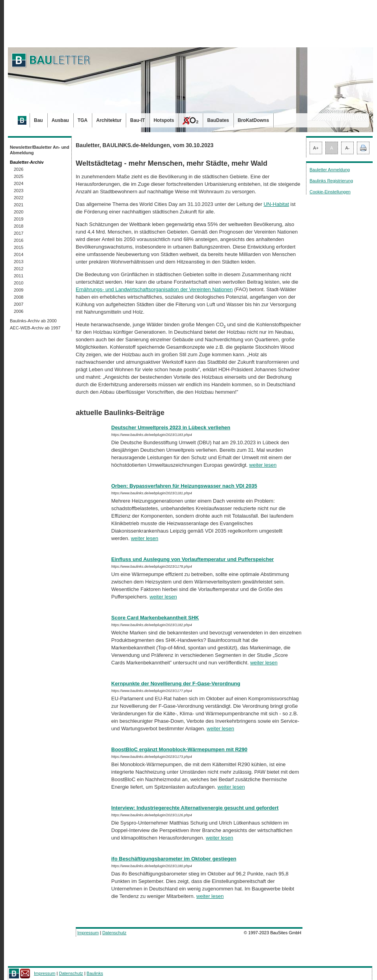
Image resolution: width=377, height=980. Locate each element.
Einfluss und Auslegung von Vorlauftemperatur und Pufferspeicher (192, 559)
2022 (19, 198)
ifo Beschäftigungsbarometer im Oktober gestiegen (174, 859)
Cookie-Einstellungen (330, 192)
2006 (19, 311)
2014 (19, 254)
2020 (19, 212)
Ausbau (60, 120)
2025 (19, 176)
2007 (19, 304)
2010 (19, 283)
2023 (19, 191)
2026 (19, 169)
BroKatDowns (253, 120)
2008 (19, 297)
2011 (19, 276)
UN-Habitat (276, 204)
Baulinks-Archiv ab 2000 (33, 321)
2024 (19, 183)
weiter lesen (263, 465)
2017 (19, 233)
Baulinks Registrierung (331, 181)
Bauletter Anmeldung (330, 170)
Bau (38, 120)
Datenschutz (114, 933)
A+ (316, 148)
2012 (19, 269)
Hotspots (164, 120)
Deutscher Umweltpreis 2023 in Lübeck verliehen (171, 427)
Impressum (88, 933)
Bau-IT (137, 120)
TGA (83, 120)
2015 (19, 247)
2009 (19, 290)
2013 (19, 262)
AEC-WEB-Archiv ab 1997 (35, 328)
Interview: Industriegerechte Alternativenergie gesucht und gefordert (195, 808)
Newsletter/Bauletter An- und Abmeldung (40, 150)
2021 (19, 205)
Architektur (109, 120)
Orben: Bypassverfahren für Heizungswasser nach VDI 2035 (184, 486)
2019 (19, 219)
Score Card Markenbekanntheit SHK (155, 618)
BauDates (218, 120)
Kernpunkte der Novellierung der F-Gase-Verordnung (176, 684)
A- (348, 148)
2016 (19, 240)
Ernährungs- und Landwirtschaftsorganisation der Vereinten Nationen (154, 289)
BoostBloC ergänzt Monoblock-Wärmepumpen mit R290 (179, 749)
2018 (19, 226)
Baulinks (95, 973)
